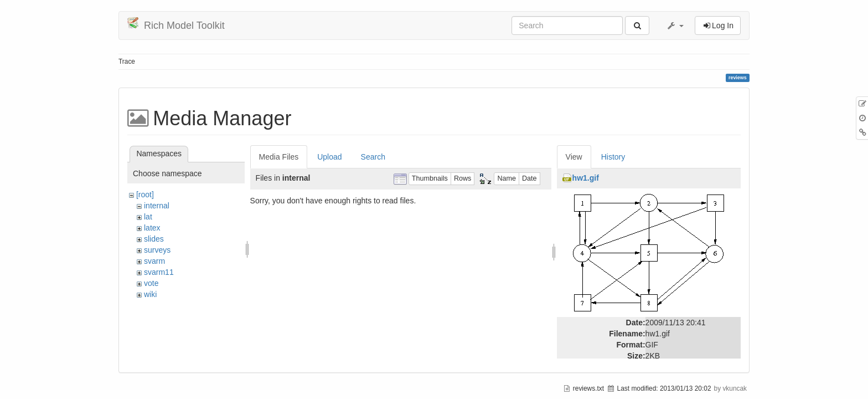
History (613, 157)
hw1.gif (586, 178)
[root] (145, 195)
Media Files (279, 157)
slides (154, 239)
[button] (675, 25)
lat (148, 217)
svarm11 (159, 272)
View (574, 157)
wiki (150, 294)
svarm (154, 261)
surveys (157, 250)
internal (157, 206)
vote (151, 283)
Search (373, 157)
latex (152, 228)
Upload (329, 157)
